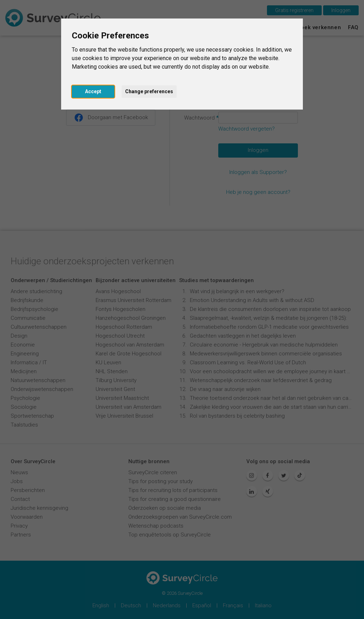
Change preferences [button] (149, 91)
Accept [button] (93, 91)
